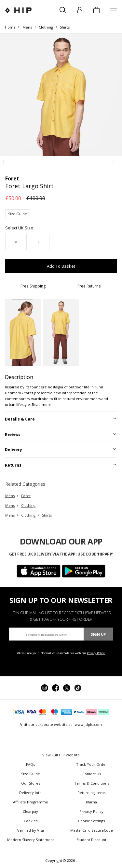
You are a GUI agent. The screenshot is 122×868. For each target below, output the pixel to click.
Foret (26, 496)
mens (10, 496)
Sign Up (98, 634)
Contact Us (92, 774)
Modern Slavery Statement (31, 840)
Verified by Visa (31, 830)
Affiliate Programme (31, 802)
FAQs (30, 764)
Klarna (91, 802)
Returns (13, 465)
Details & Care (20, 419)
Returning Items (91, 793)
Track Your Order (92, 764)
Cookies (31, 821)
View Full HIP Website (61, 755)
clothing (28, 505)
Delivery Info (30, 793)
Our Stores (31, 783)
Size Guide (18, 214)
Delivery (14, 450)
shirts (47, 515)
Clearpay (30, 811)
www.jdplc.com (88, 724)
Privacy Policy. (96, 653)
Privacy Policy (91, 811)
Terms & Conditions (92, 783)
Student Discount (91, 840)
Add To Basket (61, 266)
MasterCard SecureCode (92, 830)
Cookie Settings (91, 821)
